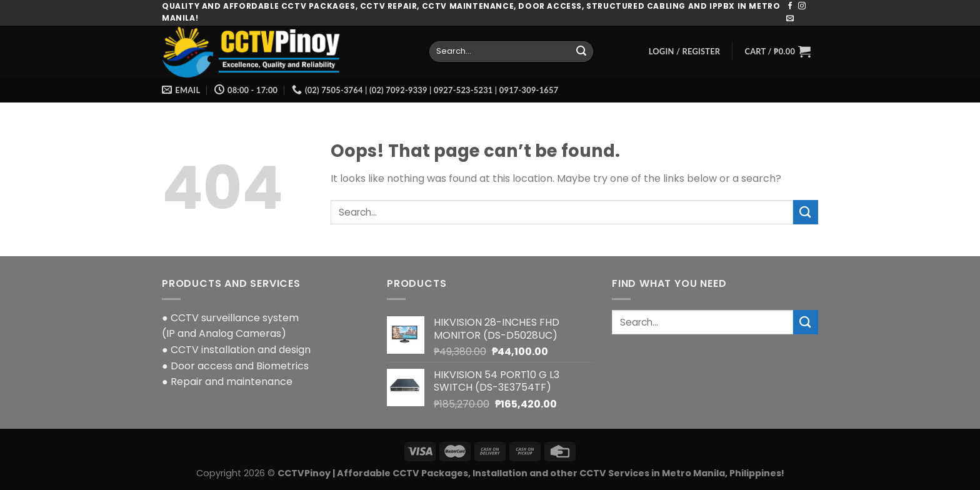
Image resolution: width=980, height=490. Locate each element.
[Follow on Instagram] (802, 6)
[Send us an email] (790, 19)
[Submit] (581, 51)
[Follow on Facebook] (790, 6)
